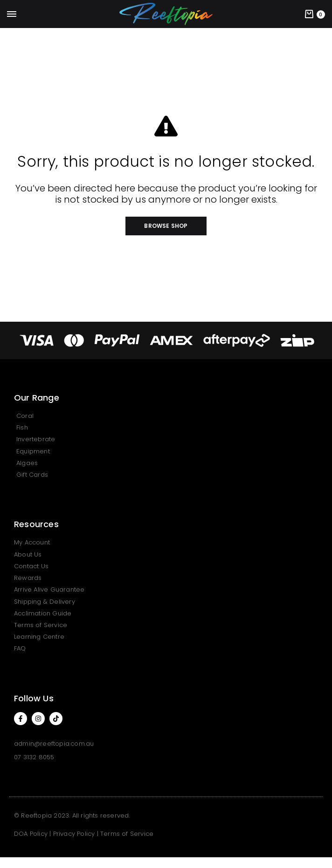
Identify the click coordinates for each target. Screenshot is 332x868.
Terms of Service (127, 834)
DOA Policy (31, 834)
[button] (166, 226)
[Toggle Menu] (12, 14)
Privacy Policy (74, 834)
